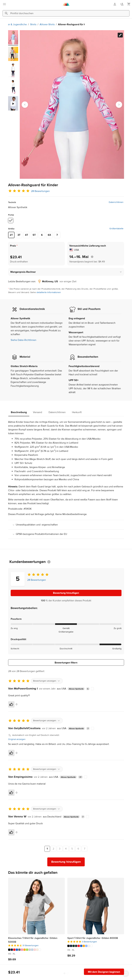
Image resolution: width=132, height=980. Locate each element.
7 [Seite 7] (85, 849)
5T (34, 235)
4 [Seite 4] (66, 849)
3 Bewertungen (89, 942)
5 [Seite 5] (72, 849)
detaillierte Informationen (49, 292)
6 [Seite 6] (78, 849)
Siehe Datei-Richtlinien (23, 340)
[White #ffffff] (11, 221)
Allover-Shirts (40, 24)
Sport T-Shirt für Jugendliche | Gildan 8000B (93, 938)
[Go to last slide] (25, 105)
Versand (37, 412)
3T (19, 235)
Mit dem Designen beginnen (104, 972)
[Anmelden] (115, 4)
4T (27, 235)
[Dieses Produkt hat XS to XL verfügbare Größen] (36, 954)
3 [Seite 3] (60, 849)
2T (11, 235)
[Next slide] (119, 105)
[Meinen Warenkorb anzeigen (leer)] (129, 4)
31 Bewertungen (30, 946)
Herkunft (77, 412)
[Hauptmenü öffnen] (4, 4)
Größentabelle (116, 229)
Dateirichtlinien (116, 202)
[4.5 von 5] (36, 946)
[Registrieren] (122, 4)
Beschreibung (19, 412)
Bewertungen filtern (66, 663)
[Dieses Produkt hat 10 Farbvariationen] (96, 946)
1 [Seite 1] (47, 849)
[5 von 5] (96, 942)
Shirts (27, 24)
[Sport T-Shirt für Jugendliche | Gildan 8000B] (96, 906)
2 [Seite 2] (53, 849)
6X (49, 235)
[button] (66, 272)
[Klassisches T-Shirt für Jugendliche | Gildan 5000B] (36, 906)
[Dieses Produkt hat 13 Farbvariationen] (36, 950)
